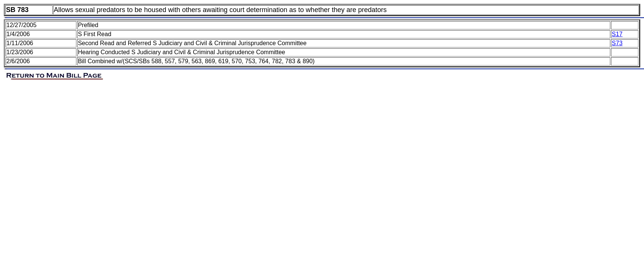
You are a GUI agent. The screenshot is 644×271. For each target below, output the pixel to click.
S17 (617, 34)
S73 (617, 43)
